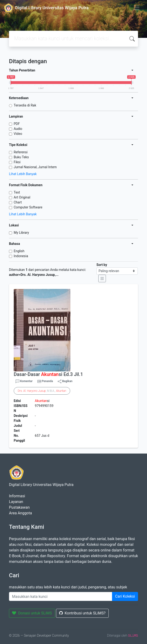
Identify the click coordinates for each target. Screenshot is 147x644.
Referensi (21, 152)
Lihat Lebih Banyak (23, 174)
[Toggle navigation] (137, 8)
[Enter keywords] (61, 596)
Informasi (17, 496)
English (19, 251)
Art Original (22, 197)
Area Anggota (20, 513)
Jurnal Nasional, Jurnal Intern (35, 167)
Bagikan (65, 381)
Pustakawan (19, 507)
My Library (21, 233)
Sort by (102, 265)
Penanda (47, 381)
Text (17, 192)
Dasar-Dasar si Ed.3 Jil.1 (48, 374)
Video (18, 134)
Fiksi (17, 162)
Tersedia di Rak (25, 105)
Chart (18, 202)
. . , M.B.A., (42, 391)
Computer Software (28, 207)
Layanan (16, 502)
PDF (17, 124)
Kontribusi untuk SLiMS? (82, 613)
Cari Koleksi (125, 596)
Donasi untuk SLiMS (32, 613)
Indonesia (21, 256)
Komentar (24, 381)
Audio (18, 129)
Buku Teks (21, 157)
